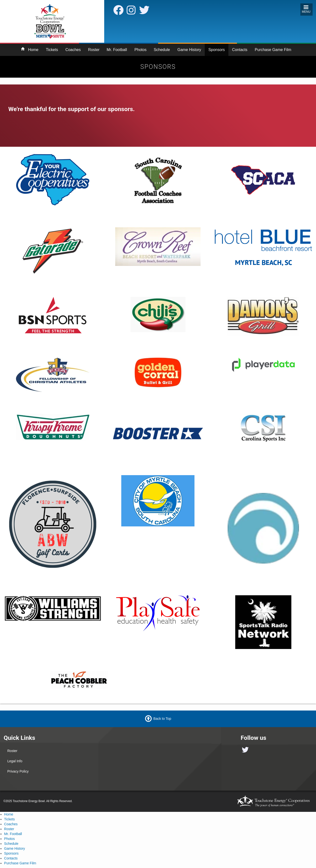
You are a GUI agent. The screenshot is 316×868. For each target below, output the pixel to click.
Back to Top (162, 718)
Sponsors (217, 50)
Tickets (52, 50)
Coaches (73, 50)
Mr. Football (117, 50)
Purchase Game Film (273, 50)
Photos (141, 50)
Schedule (162, 50)
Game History (189, 50)
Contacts (240, 50)
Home (33, 50)
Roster (94, 50)
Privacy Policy (18, 771)
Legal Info (15, 761)
